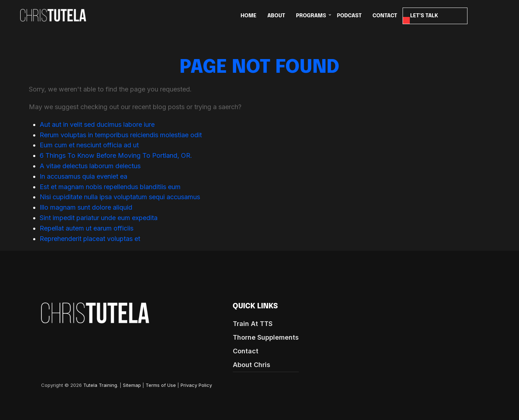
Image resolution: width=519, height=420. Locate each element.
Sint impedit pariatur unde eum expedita (99, 218)
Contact (246, 351)
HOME (249, 16)
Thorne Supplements (266, 337)
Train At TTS (253, 324)
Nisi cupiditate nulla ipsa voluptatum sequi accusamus (120, 197)
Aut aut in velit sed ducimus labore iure (97, 124)
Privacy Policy (196, 385)
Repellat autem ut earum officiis (86, 228)
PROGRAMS (311, 16)
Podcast (349, 16)
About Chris (252, 365)
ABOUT (276, 16)
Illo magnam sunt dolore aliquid (86, 207)
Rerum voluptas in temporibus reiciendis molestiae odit (121, 135)
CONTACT (385, 16)
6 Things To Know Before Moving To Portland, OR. (116, 155)
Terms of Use (161, 385)
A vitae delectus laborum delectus (90, 166)
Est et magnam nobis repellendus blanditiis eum (110, 187)
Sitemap (132, 385)
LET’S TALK (424, 16)
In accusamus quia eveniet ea (83, 176)
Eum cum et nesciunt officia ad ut (89, 145)
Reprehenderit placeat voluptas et (90, 239)
